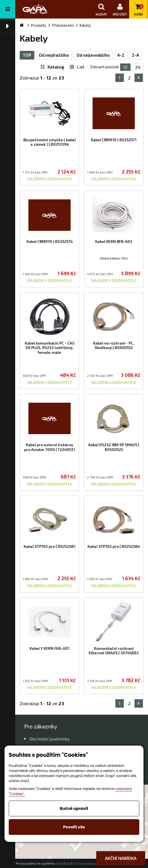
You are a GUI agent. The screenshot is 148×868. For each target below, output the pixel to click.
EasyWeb (63, 863)
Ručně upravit (74, 808)
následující (139, 78)
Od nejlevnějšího (93, 55)
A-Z (121, 55)
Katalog (56, 67)
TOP (27, 55)
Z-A (135, 55)
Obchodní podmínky (49, 739)
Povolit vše (74, 827)
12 (125, 67)
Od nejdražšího (54, 55)
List (81, 67)
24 (138, 67)
